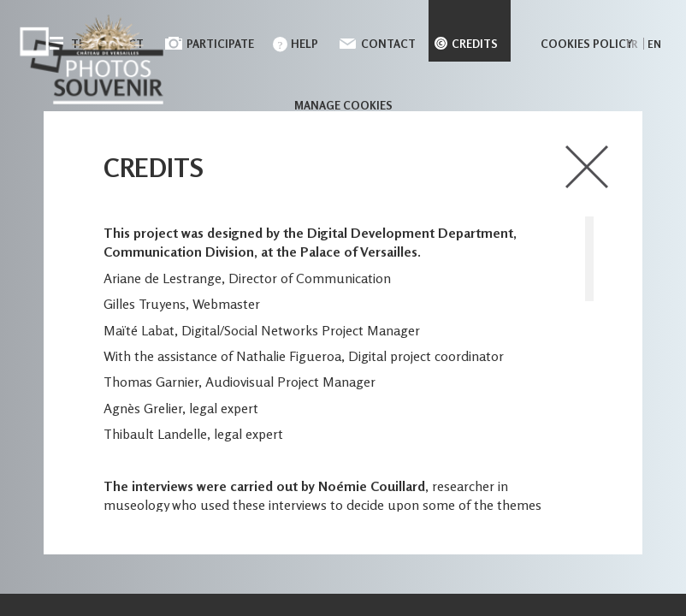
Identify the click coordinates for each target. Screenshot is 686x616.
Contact (388, 44)
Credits (475, 44)
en (654, 44)
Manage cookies (343, 105)
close (587, 167)
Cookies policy (587, 44)
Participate (220, 44)
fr (632, 44)
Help (305, 44)
